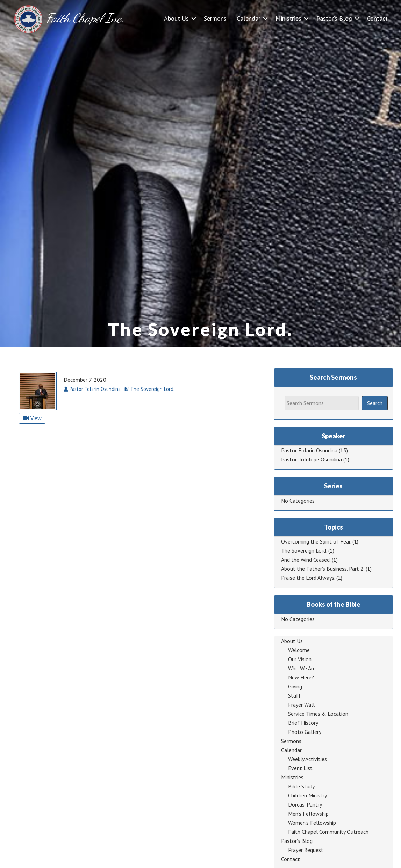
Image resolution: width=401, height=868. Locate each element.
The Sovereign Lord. (304, 550)
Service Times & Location (318, 714)
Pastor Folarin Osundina (309, 450)
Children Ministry (307, 795)
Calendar (249, 18)
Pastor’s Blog (334, 18)
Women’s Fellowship (312, 823)
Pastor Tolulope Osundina (312, 459)
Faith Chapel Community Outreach (328, 832)
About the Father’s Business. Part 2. (323, 569)
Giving (295, 686)
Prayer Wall (301, 705)
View (32, 418)
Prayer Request (306, 850)
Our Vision (300, 659)
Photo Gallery (305, 732)
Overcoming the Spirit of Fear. (316, 541)
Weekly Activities (307, 759)
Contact (377, 18)
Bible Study (301, 786)
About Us (176, 18)
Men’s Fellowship (308, 814)
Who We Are (302, 668)
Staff (295, 695)
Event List (300, 768)
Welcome (299, 650)
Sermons (215, 18)
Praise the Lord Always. (308, 578)
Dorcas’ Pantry (305, 804)
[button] (194, 18)
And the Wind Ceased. (306, 560)
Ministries (288, 18)
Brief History (303, 723)
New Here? (301, 677)
